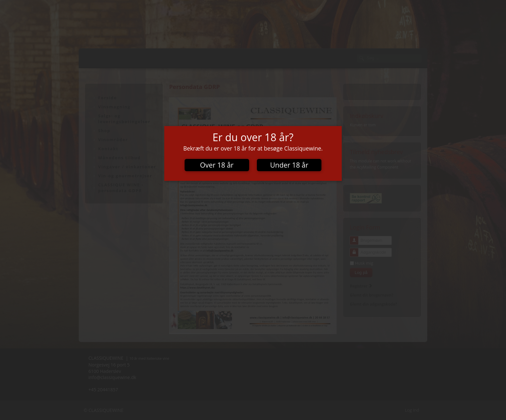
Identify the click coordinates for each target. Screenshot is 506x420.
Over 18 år (217, 165)
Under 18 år (289, 165)
